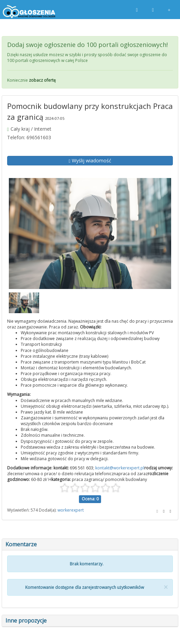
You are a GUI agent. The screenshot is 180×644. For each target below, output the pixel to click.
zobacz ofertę (42, 80)
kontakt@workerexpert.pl (120, 468)
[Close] (166, 587)
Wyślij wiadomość (90, 160)
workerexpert (71, 510)
